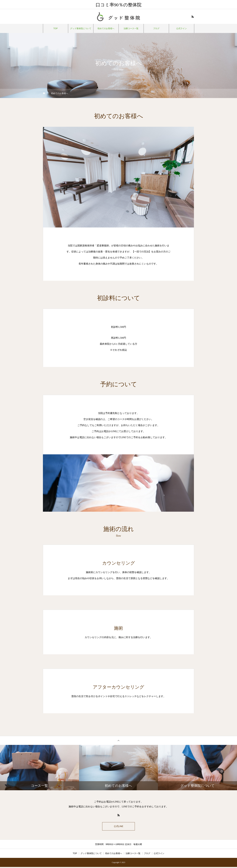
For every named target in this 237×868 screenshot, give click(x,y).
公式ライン (182, 28)
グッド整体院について (81, 28)
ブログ (156, 28)
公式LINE (118, 827)
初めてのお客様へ (106, 28)
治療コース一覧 (131, 28)
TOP (56, 28)
